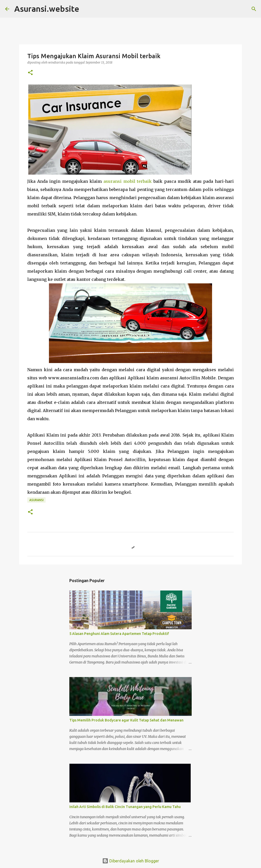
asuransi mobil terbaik (128, 181)
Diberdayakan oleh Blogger (131, 861)
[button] (30, 73)
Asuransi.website (47, 9)
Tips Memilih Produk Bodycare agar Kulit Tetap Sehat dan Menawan (126, 720)
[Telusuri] (254, 9)
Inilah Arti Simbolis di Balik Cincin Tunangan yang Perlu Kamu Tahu (125, 807)
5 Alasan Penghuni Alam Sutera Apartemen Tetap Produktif (119, 634)
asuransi (36, 500)
